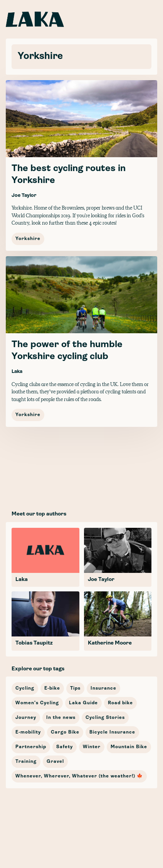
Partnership (31, 747)
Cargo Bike (65, 732)
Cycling (25, 688)
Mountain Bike (129, 747)
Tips (75, 688)
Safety (65, 747)
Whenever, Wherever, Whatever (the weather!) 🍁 (79, 776)
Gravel (55, 762)
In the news (61, 718)
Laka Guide (83, 703)
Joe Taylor (24, 196)
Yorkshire (28, 239)
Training (26, 762)
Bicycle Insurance (112, 732)
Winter (92, 747)
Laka (17, 372)
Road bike (120, 703)
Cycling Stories (105, 718)
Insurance (103, 688)
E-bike (52, 688)
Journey (26, 718)
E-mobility (28, 732)
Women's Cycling (37, 703)
